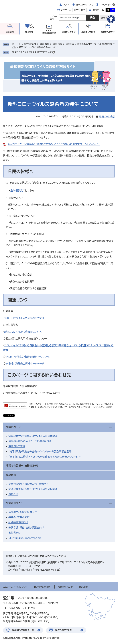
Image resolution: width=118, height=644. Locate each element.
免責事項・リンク (65, 587)
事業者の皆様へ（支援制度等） (22, 466)
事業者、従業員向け (19, 517)
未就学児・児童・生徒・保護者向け (26, 528)
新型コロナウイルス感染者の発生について (32, 52)
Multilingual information (25, 538)
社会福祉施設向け (18, 522)
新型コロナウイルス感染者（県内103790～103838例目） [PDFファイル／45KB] (54, 144)
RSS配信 (84, 587)
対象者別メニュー (16, 503)
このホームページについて (15, 587)
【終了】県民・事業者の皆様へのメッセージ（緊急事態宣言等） (40, 452)
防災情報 (10, 32)
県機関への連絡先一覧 (23, 630)
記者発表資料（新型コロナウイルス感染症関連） (33, 489)
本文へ (66, 5)
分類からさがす (29, 44)
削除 (54, 52)
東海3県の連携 (17, 446)
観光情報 (29, 32)
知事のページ (13, 427)
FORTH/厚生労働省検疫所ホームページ (28, 357)
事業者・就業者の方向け (49, 32)
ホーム (15, 44)
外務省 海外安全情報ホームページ (25, 364)
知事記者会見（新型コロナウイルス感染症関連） (33, 436)
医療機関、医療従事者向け (23, 512)
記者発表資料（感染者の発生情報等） (28, 484)
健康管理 (70, 44)
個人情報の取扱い (43, 587)
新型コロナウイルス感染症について (23, 332)
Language (105, 5)
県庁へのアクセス (64, 630)
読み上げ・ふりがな (85, 5)
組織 (88, 32)
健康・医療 (57, 44)
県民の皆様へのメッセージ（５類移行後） (30, 441)
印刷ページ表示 (107, 117)
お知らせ (13, 494)
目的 (69, 32)
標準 (83, 10)
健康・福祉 (44, 44)
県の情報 (11, 475)
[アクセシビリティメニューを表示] (111, 19)
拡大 (76, 10)
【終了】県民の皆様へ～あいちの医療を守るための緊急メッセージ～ (45, 457)
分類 (108, 32)
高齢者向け (15, 533)
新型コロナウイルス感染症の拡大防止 (24, 318)
